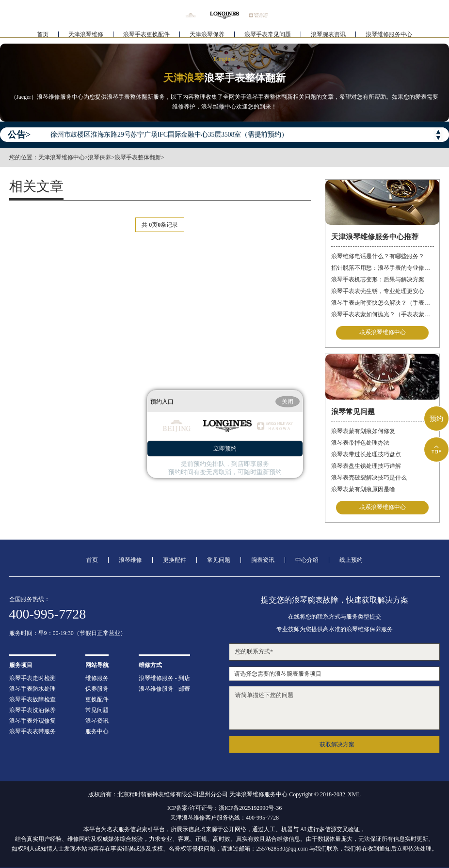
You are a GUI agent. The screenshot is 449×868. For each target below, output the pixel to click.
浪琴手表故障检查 (32, 699)
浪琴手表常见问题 (268, 37)
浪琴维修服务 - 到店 (164, 678)
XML (354, 794)
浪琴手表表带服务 (32, 731)
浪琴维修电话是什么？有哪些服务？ (378, 256)
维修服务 (97, 678)
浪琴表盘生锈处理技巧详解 (366, 466)
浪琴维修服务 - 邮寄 (164, 689)
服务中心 (97, 731)
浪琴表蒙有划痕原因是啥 (363, 489)
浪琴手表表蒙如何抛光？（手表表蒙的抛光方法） (383, 314)
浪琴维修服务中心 (389, 37)
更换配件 (175, 560)
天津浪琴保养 (207, 37)
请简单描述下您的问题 (335, 708)
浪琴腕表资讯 (328, 37)
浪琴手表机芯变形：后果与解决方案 (378, 279)
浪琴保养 (99, 157)
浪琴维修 (130, 560)
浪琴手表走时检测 (32, 678)
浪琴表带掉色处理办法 (360, 443)
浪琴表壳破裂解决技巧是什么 (369, 478)
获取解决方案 (337, 744)
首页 (43, 37)
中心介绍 (307, 560)
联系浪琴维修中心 (383, 333)
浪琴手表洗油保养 (32, 710)
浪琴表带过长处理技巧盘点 (366, 454)
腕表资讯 (263, 560)
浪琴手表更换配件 (146, 37)
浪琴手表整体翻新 (138, 157)
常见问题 (219, 560)
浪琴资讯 (97, 721)
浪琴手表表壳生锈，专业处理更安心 (378, 291)
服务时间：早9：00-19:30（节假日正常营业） (68, 633)
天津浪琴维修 (86, 37)
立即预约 (225, 449)
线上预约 (351, 560)
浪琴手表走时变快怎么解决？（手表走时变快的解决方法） (383, 303)
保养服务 (97, 689)
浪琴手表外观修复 (32, 721)
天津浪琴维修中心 (62, 157)
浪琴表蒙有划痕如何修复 (363, 431)
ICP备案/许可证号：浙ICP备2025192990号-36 (225, 808)
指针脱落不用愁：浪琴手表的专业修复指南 (383, 268)
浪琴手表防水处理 (32, 689)
